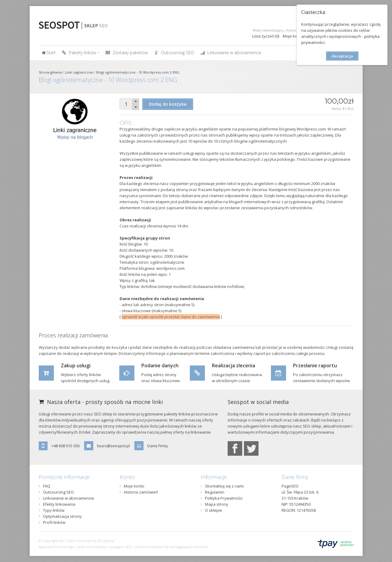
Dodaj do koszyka (168, 104)
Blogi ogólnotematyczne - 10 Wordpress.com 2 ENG (138, 72)
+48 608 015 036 (66, 446)
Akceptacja (342, 56)
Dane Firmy (158, 446)
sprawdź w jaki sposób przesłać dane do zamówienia (171, 317)
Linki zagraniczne (79, 72)
